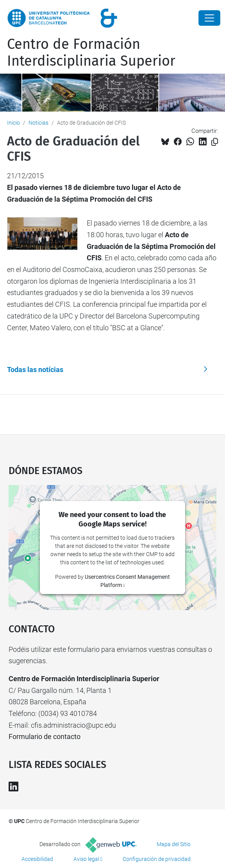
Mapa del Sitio (174, 844)
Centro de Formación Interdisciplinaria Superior (91, 53)
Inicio (13, 123)
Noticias (38, 123)
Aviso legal (86, 859)
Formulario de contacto (45, 736)
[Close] (209, 18)
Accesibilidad (37, 859)
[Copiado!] (215, 142)
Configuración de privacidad (157, 859)
